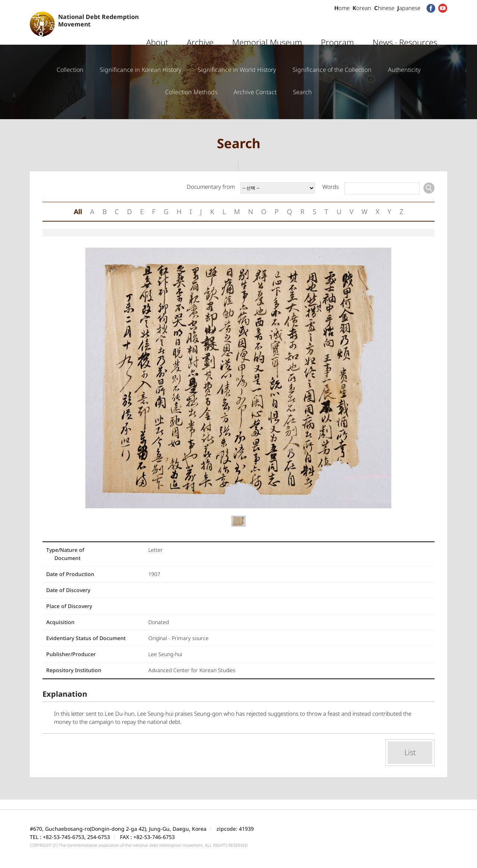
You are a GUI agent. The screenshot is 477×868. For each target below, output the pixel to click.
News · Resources (405, 28)
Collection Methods (191, 92)
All (78, 212)
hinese (384, 8)
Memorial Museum (267, 28)
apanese (409, 8)
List (410, 752)
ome (342, 8)
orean (362, 8)
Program (337, 28)
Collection (70, 70)
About (157, 28)
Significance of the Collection (332, 70)
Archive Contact (255, 92)
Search (302, 92)
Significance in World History (237, 70)
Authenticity (404, 70)
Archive (200, 28)
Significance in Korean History (141, 70)
